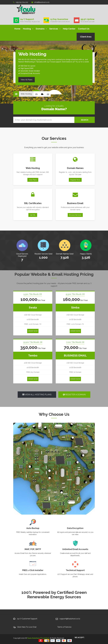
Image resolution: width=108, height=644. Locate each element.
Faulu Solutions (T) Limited (38, 638)
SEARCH (85, 120)
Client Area (86, 37)
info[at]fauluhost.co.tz (40, 2)
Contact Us (84, 29)
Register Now (75, 180)
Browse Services (75, 215)
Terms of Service (64, 627)
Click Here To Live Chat (27, 627)
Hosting (28, 29)
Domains (41, 29)
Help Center (69, 29)
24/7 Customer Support (27, 619)
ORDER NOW (33, 331)
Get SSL (33, 215)
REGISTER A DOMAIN (74, 395)
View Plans (33, 180)
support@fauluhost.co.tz (70, 619)
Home (17, 29)
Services (55, 29)
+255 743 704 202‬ (21, 2)
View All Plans (27, 80)
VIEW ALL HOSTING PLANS (37, 395)
